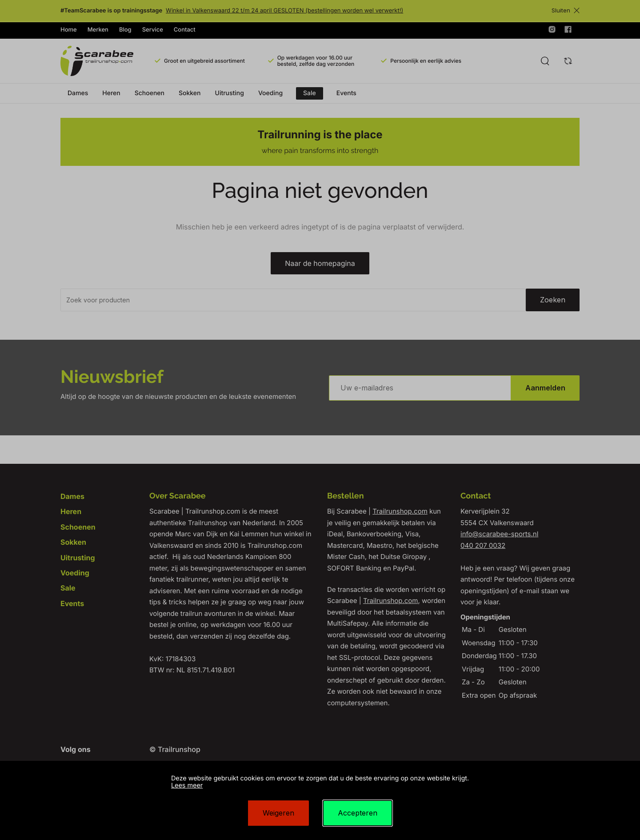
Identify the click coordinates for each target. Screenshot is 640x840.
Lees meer (187, 786)
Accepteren (358, 813)
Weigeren (278, 813)
